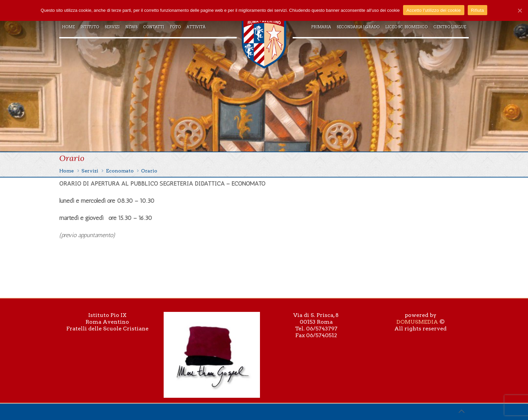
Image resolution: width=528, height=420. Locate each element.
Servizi (90, 171)
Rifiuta (478, 10)
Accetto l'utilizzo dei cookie (434, 10)
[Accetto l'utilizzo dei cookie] (520, 10)
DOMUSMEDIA (417, 322)
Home (67, 171)
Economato (120, 171)
